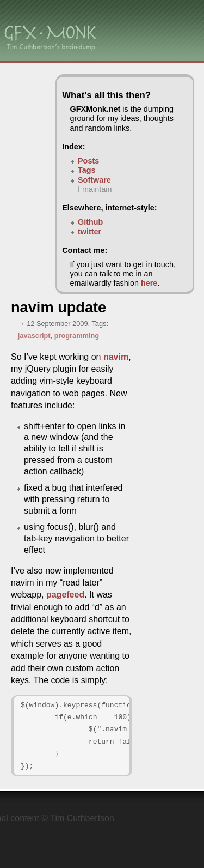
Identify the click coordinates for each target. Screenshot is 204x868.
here (149, 283)
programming (77, 336)
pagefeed (65, 595)
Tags (87, 170)
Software (94, 180)
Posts (88, 161)
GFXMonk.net (95, 109)
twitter (89, 232)
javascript (34, 336)
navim (116, 357)
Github (90, 222)
